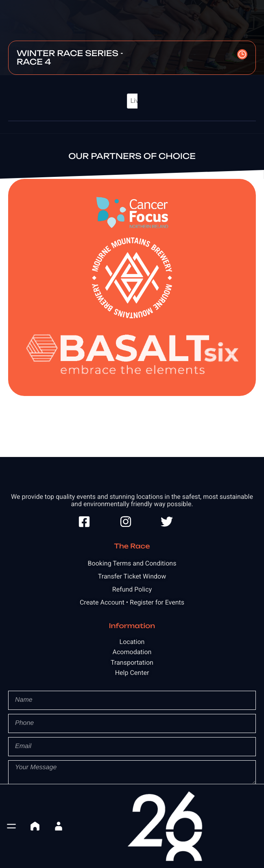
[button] (11, 826)
